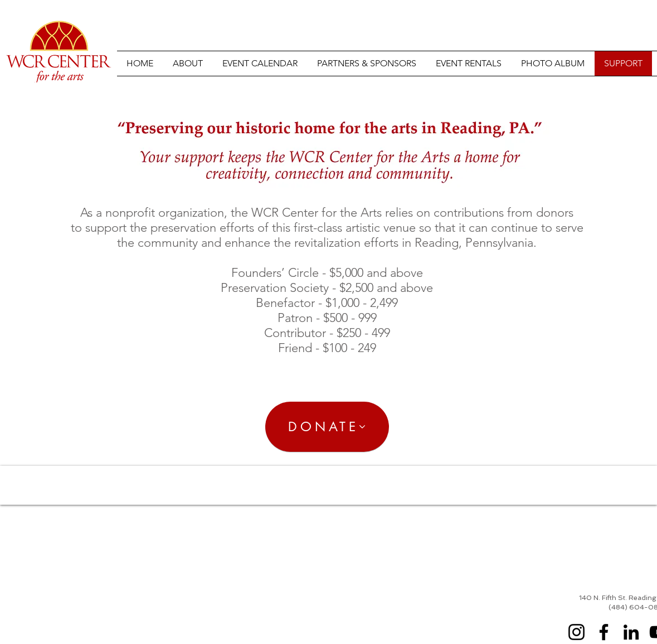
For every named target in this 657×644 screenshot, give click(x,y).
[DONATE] (327, 427)
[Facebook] (604, 632)
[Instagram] (576, 632)
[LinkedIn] (631, 632)
